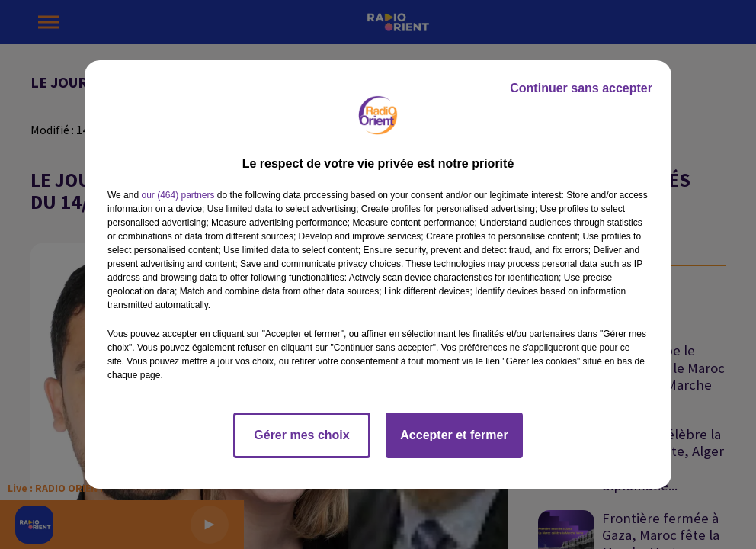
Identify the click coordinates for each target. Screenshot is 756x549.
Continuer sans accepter (581, 88)
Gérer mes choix (301, 435)
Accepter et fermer (454, 435)
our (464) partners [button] (178, 195)
